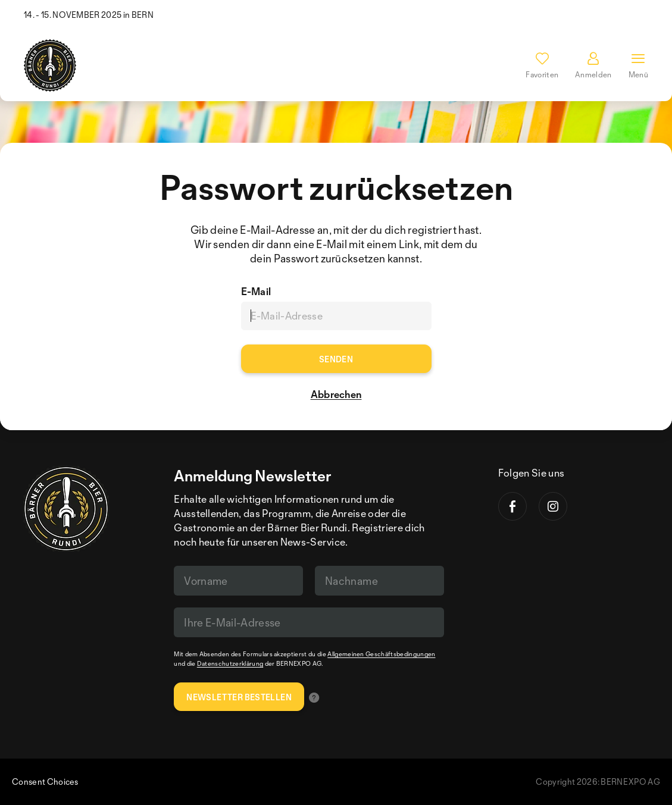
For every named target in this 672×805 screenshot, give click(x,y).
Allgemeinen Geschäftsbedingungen (381, 654)
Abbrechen (336, 394)
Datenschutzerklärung (230, 663)
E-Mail (256, 291)
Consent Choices (45, 781)
